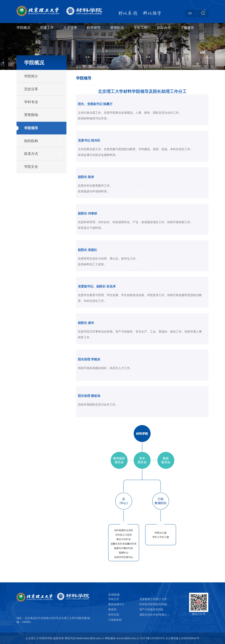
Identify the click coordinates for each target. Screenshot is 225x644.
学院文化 (31, 167)
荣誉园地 (31, 115)
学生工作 (141, 28)
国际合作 (164, 28)
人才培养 (70, 28)
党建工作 (47, 28)
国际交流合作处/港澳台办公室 (155, 615)
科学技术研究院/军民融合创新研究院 (155, 604)
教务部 (112, 609)
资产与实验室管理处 (151, 609)
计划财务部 (115, 620)
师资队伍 (117, 28)
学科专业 (31, 102)
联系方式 (31, 154)
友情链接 (114, 595)
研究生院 (114, 615)
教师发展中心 (116, 604)
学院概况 (23, 28)
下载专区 (187, 28)
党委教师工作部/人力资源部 (155, 599)
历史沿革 (31, 89)
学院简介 (31, 76)
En (190, 13)
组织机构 (31, 141)
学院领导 (31, 128)
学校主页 (114, 599)
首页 (79, 67)
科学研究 (94, 28)
